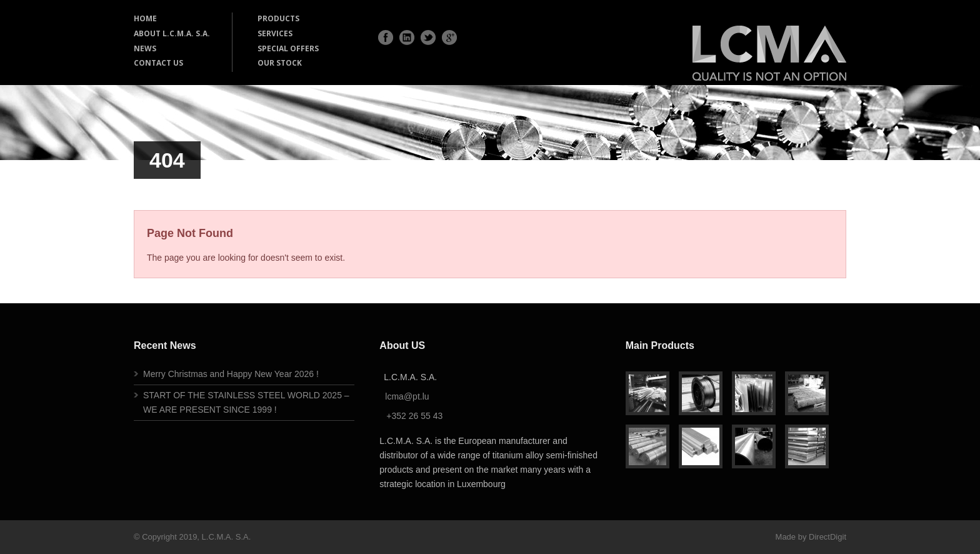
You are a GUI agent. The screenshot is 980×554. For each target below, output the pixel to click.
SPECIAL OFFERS (288, 48)
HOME (145, 18)
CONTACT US (158, 63)
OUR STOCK (280, 63)
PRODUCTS (278, 18)
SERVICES (275, 33)
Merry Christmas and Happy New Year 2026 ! (231, 374)
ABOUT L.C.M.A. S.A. (172, 33)
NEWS (145, 48)
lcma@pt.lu (407, 396)
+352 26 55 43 (414, 416)
